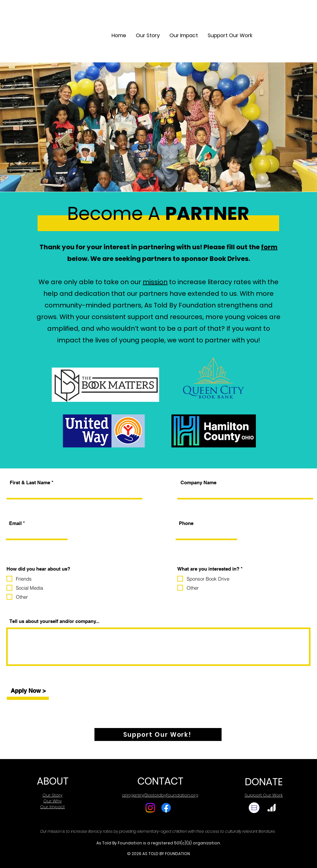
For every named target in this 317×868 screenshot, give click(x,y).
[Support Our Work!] (158, 734)
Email (15, 523)
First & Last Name (30, 482)
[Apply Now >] (28, 691)
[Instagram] (150, 808)
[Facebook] (166, 808)
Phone (186, 523)
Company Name (198, 482)
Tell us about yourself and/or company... (54, 621)
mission (155, 282)
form (269, 247)
